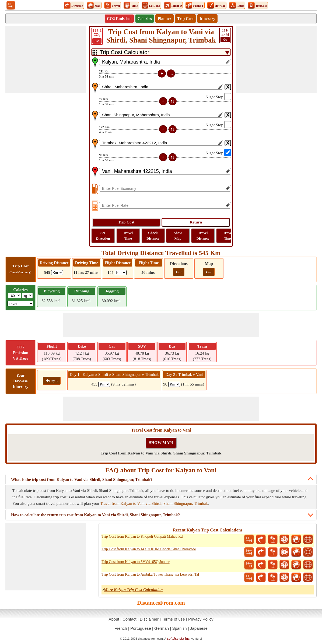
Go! (179, 272)
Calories (145, 19)
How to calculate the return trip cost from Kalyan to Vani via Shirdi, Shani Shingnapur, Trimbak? (95, 515)
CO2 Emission (119, 19)
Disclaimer (149, 619)
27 (225, 35)
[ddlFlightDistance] (121, 273)
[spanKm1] (104, 384)
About (114, 619)
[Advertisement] (46, 59)
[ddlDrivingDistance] (57, 273)
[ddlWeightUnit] (27, 295)
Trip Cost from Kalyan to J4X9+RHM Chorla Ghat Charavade (149, 549)
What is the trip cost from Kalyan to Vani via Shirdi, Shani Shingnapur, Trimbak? (82, 479)
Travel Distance (203, 236)
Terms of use (173, 619)
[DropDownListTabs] (161, 52)
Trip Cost (185, 19)
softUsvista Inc (178, 638)
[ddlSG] (21, 304)
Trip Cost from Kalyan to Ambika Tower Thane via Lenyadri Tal (150, 574)
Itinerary (207, 19)
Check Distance (153, 236)
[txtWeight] (15, 295)
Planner (165, 19)
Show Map (178, 236)
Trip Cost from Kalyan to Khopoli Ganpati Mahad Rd (142, 536)
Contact (129, 619)
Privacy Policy (201, 619)
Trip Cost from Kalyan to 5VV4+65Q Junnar (135, 562)
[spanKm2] (174, 384)
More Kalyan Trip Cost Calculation (133, 590)
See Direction (103, 236)
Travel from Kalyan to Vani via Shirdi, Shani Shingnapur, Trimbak (154, 503)
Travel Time (128, 236)
